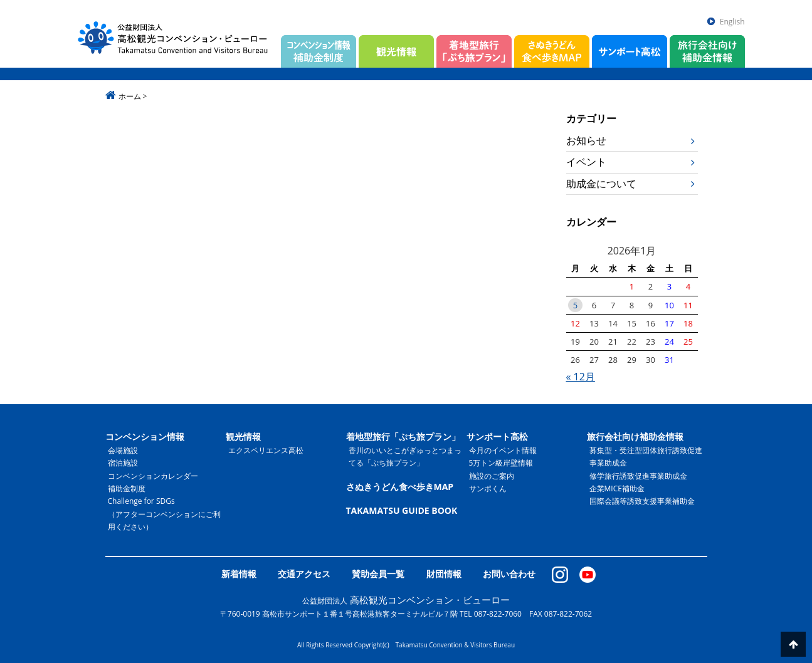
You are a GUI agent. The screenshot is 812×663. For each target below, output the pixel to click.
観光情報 (243, 436)
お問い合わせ (509, 574)
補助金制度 (127, 488)
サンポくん (488, 488)
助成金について (601, 184)
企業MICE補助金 (617, 488)
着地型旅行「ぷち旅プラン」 (403, 436)
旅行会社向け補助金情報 (635, 436)
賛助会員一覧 (378, 574)
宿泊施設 (123, 463)
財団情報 (444, 574)
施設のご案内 (492, 476)
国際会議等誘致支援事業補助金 (642, 501)
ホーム (130, 96)
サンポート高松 (497, 436)
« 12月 (581, 377)
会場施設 (123, 450)
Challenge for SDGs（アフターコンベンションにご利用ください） (164, 514)
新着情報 (239, 574)
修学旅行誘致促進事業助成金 (638, 476)
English (732, 22)
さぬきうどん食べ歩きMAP (400, 487)
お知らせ (586, 140)
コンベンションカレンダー (153, 476)
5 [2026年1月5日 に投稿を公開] (575, 305)
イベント (586, 162)
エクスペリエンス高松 (266, 450)
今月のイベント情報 (503, 450)
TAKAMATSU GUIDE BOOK (402, 510)
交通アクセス (304, 574)
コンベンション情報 (145, 436)
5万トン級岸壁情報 (501, 463)
